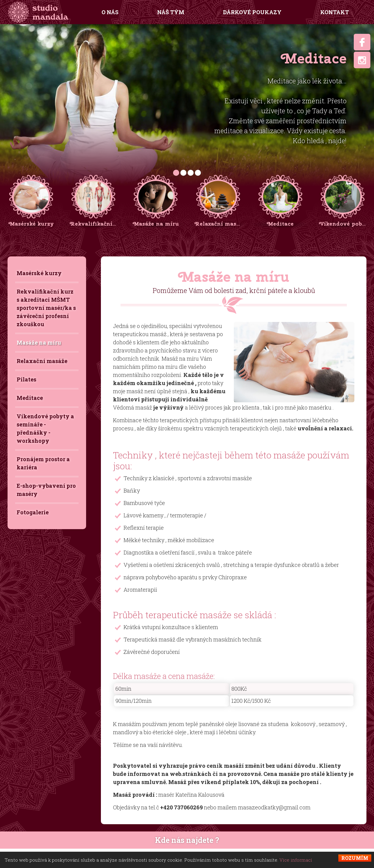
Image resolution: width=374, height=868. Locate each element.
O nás (110, 12)
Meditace (30, 398)
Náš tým (171, 12)
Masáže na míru (39, 342)
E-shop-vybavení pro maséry (46, 490)
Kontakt (335, 12)
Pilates (26, 379)
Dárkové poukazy (252, 12)
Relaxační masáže (42, 361)
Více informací (296, 860)
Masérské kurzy (39, 273)
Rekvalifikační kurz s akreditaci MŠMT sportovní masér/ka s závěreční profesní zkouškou (46, 308)
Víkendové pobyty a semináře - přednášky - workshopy (45, 428)
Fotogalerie (33, 512)
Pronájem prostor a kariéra (43, 463)
